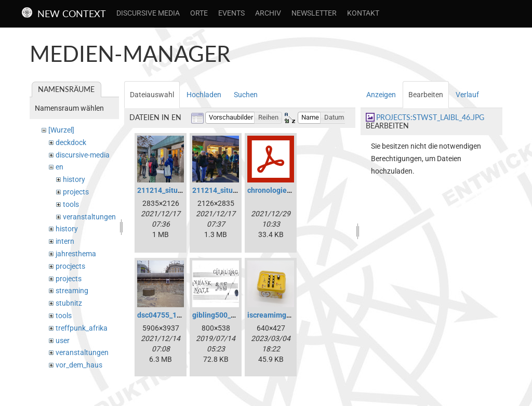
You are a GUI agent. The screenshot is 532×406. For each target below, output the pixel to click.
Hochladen (204, 95)
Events (231, 13)
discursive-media (83, 155)
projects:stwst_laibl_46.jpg (430, 117)
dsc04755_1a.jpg (165, 315)
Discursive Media (148, 13)
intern (65, 241)
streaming (72, 291)
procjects (70, 266)
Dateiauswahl (152, 95)
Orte (199, 13)
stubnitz (69, 303)
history (74, 179)
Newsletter (314, 13)
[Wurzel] (61, 130)
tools (71, 204)
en (59, 167)
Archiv (268, 13)
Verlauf (467, 95)
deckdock (71, 142)
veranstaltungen (89, 217)
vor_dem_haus (79, 365)
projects (76, 192)
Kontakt (363, 13)
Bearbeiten (426, 95)
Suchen (246, 95)
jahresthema (76, 254)
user (63, 340)
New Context (72, 14)
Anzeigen (381, 95)
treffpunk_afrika (82, 328)
